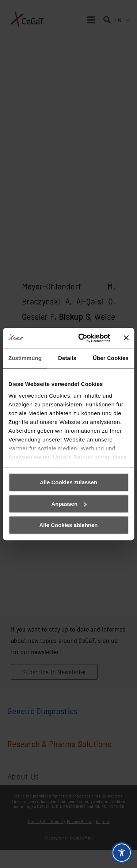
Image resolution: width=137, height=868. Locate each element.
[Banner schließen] (126, 338)
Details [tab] (67, 358)
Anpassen (69, 504)
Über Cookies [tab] (111, 358)
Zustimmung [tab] (25, 358)
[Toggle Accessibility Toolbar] (122, 853)
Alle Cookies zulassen (69, 482)
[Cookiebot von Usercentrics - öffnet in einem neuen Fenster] (82, 338)
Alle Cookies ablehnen (68, 525)
